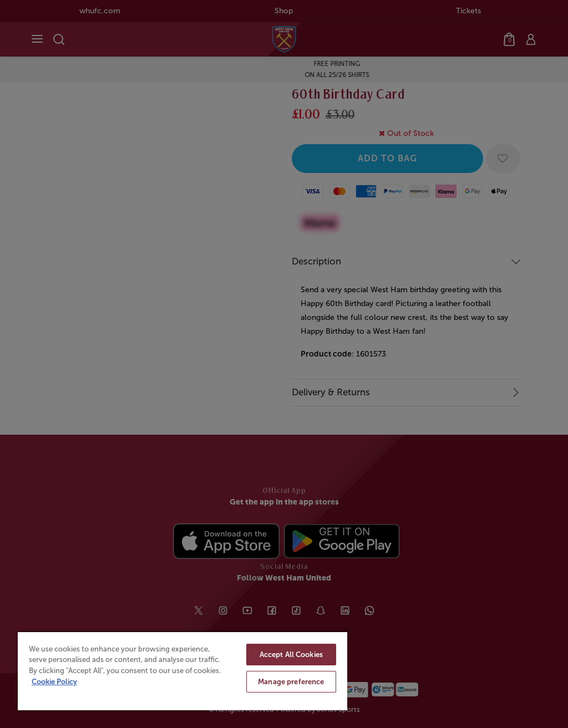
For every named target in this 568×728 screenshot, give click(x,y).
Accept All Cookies (291, 655)
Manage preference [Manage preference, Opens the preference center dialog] (291, 682)
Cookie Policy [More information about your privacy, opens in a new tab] (54, 682)
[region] (182, 671)
